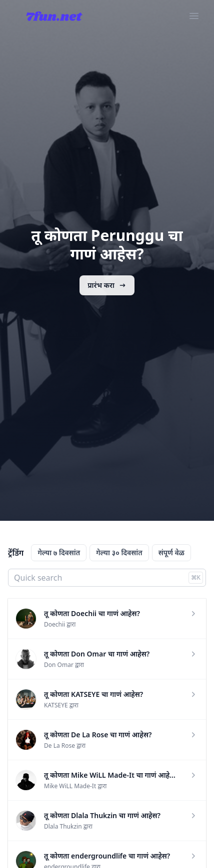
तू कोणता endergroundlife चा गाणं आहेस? (107, 856)
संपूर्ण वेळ (171, 552)
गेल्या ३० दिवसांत (119, 552)
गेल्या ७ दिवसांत (59, 552)
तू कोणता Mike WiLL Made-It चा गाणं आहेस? (111, 775)
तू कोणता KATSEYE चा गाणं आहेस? (93, 694)
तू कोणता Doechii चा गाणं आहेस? (92, 613)
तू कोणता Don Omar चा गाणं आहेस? (97, 654)
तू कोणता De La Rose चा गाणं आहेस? (98, 735)
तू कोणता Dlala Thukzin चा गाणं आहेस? (102, 815)
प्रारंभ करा (107, 285)
